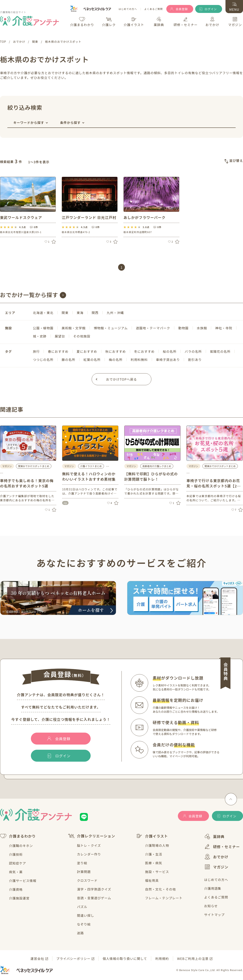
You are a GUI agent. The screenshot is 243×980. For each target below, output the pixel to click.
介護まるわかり (18, 836)
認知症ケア (18, 863)
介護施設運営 (19, 898)
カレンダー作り (89, 854)
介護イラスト (152, 836)
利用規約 (162, 959)
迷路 (80, 933)
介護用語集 (213, 888)
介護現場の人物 (157, 845)
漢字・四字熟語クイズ (94, 889)
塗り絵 (82, 863)
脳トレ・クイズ (89, 845)
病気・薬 (16, 872)
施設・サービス (157, 872)
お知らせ (211, 906)
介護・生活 (154, 854)
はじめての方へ (128, 9)
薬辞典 (214, 837)
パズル (82, 907)
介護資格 (16, 889)
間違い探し (86, 915)
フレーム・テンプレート (164, 898)
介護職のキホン (21, 846)
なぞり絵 (84, 924)
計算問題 (84, 872)
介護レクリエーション (92, 836)
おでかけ (216, 857)
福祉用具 (152, 880)
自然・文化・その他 (160, 889)
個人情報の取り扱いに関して (125, 959)
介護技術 (16, 854)
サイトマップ (214, 915)
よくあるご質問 (154, 9)
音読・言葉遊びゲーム (94, 898)
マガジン (216, 867)
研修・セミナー (222, 847)
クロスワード (87, 880)
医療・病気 (154, 863)
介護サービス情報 (23, 881)
